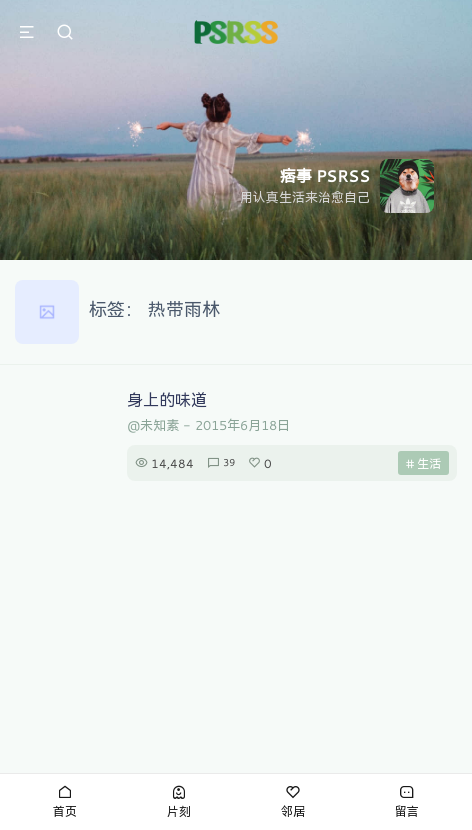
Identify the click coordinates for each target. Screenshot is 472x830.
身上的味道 (167, 399)
